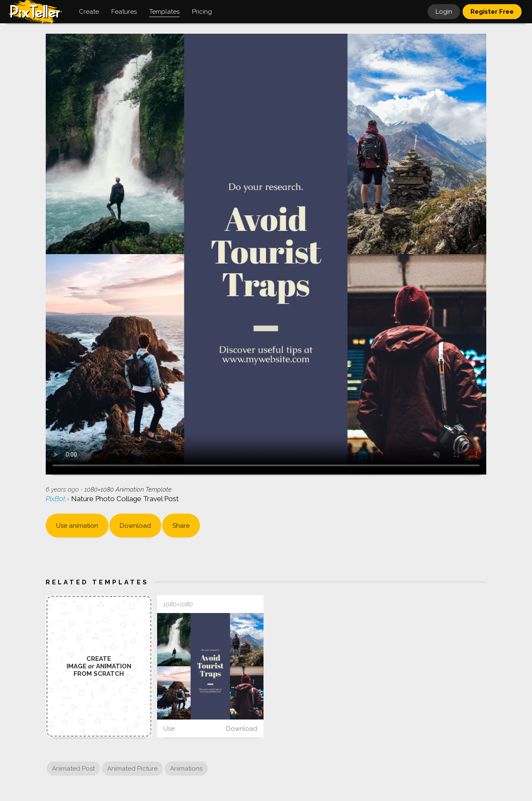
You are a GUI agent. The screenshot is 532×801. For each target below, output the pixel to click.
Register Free (492, 12)
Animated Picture (132, 769)
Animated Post (73, 769)
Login (444, 12)
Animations (186, 769)
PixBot (56, 499)
